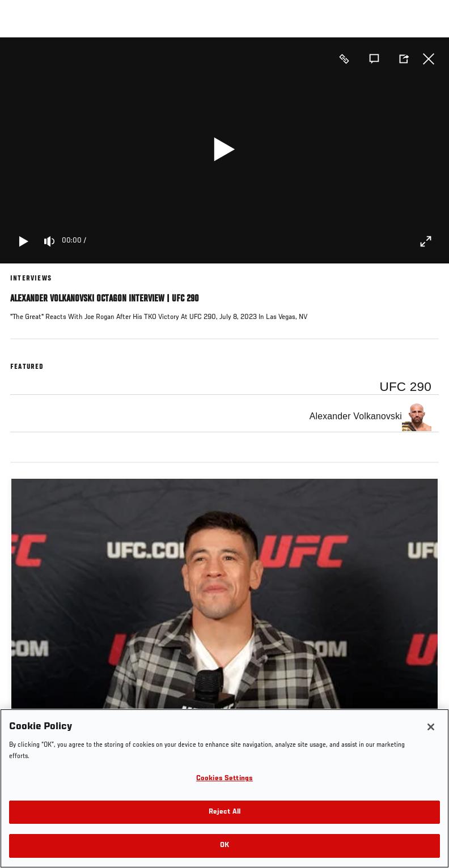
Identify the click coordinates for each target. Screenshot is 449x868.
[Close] (431, 727)
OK (224, 846)
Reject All (224, 812)
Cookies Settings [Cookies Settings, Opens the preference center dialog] (224, 779)
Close (429, 59)
